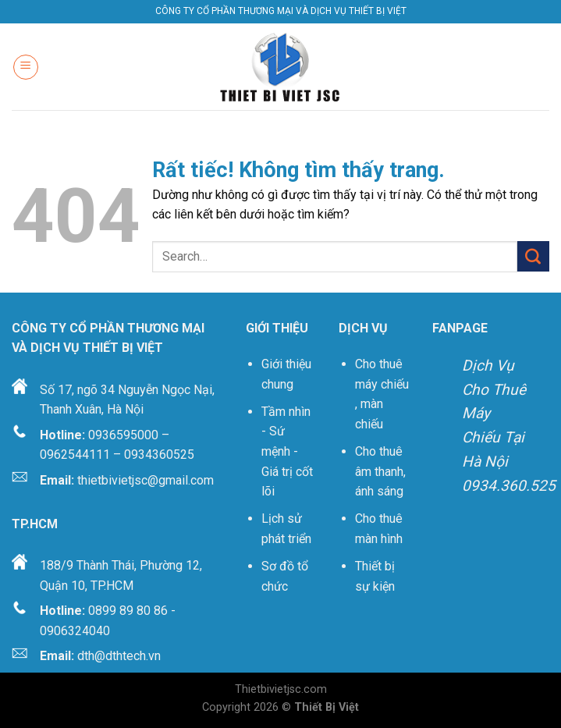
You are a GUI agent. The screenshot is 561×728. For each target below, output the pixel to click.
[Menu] (26, 67)
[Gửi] (533, 256)
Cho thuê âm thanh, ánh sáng (380, 471)
